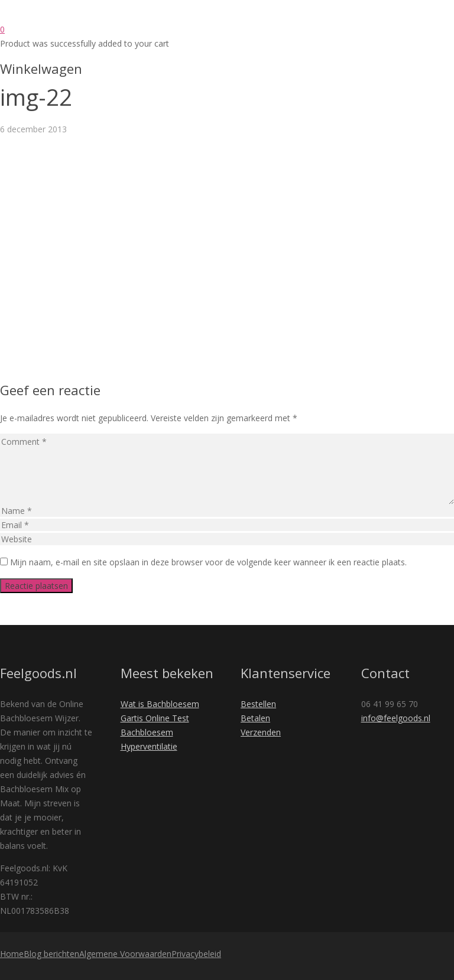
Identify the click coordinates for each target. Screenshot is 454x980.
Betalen (255, 718)
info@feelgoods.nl (396, 718)
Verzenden (261, 732)
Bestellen (258, 704)
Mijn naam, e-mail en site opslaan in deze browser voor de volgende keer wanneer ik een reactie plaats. (208, 562)
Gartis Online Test (155, 718)
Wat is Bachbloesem (160, 704)
